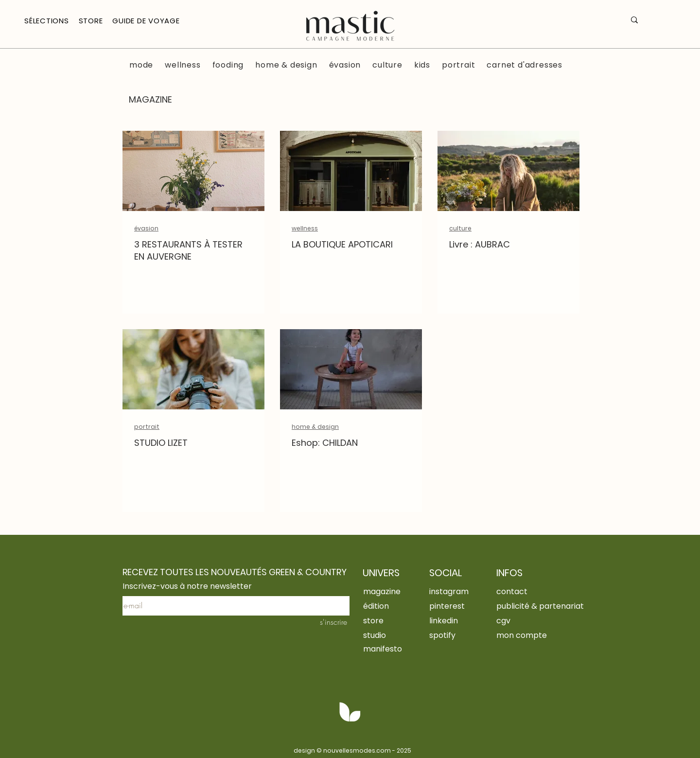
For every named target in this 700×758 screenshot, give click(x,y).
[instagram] (453, 591)
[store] (397, 620)
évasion (146, 228)
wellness (305, 228)
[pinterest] (452, 606)
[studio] (397, 635)
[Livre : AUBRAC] (508, 171)
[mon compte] (530, 635)
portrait (147, 427)
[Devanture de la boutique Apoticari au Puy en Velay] (351, 171)
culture (460, 228)
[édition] (397, 606)
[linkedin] (452, 620)
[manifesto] (397, 649)
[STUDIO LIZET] (193, 369)
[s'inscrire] (329, 622)
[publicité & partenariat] (547, 606)
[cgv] (530, 620)
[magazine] (385, 591)
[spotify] (452, 635)
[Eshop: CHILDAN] (351, 369)
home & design (315, 427)
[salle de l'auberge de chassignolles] (193, 171)
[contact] (519, 591)
